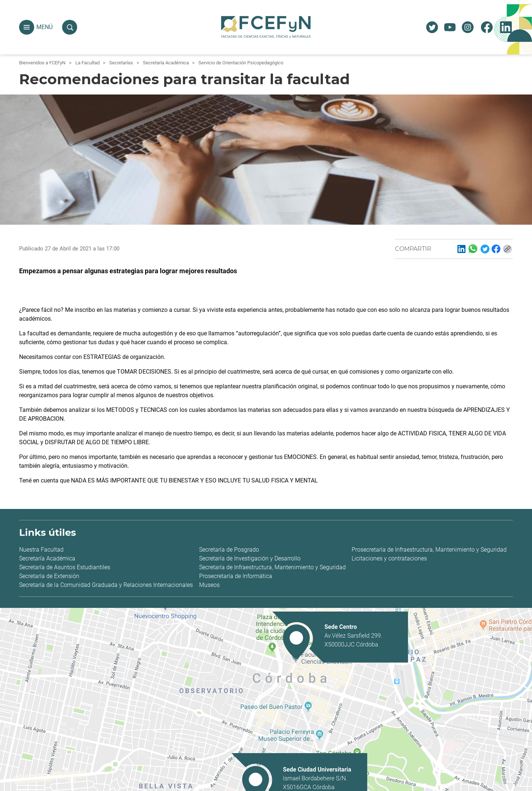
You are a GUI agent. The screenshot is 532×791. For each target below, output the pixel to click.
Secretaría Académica (166, 63)
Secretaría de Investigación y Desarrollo (250, 558)
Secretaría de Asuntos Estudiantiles (65, 567)
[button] (27, 27)
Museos (209, 585)
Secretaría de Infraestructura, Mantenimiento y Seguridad (272, 567)
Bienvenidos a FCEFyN (42, 63)
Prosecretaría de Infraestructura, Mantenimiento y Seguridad (429, 550)
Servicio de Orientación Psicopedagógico (241, 63)
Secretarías (121, 63)
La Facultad (87, 63)
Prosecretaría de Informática (236, 576)
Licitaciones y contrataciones (389, 558)
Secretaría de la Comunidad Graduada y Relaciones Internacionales (106, 585)
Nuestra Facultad (41, 550)
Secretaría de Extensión (49, 576)
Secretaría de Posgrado (229, 550)
